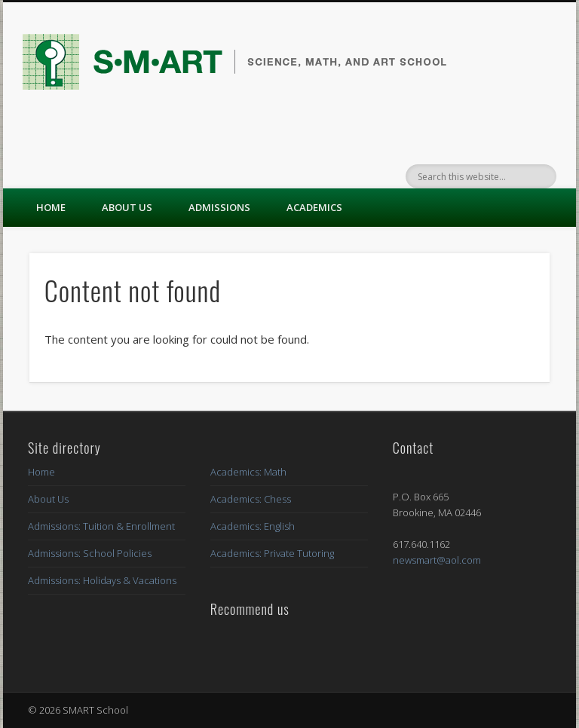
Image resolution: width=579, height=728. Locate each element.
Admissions (219, 207)
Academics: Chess (251, 499)
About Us (127, 207)
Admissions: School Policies (90, 553)
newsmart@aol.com (437, 560)
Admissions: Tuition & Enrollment (101, 526)
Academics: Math (248, 472)
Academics (314, 207)
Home (51, 207)
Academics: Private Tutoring (272, 553)
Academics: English (253, 526)
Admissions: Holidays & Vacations (102, 580)
